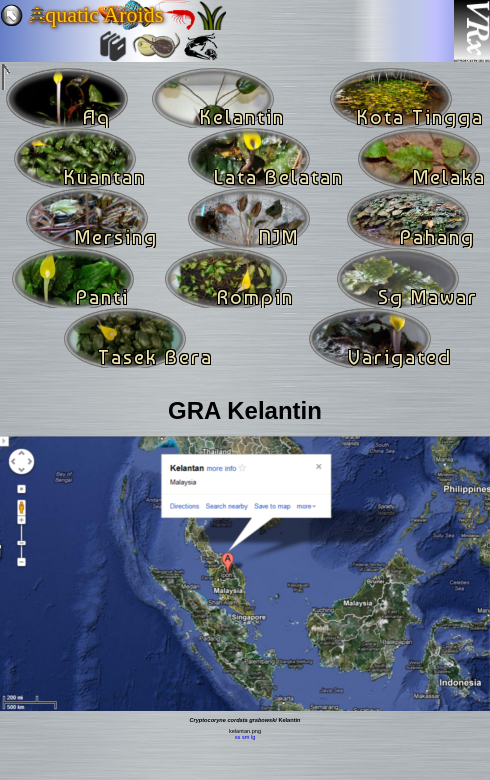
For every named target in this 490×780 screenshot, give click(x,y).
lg (253, 737)
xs (238, 737)
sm (245, 737)
